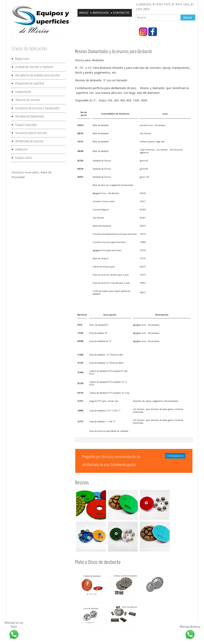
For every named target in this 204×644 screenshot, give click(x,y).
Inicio (84, 13)
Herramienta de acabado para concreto (38, 75)
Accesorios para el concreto (31, 133)
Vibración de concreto (28, 100)
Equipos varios (24, 158)
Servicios (101, 13)
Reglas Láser (23, 59)
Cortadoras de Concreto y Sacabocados (37, 108)
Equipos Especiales (26, 125)
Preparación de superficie (30, 84)
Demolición (22, 150)
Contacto (121, 13)
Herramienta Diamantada (30, 117)
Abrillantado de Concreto (29, 141)
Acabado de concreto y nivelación (34, 67)
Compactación (23, 92)
